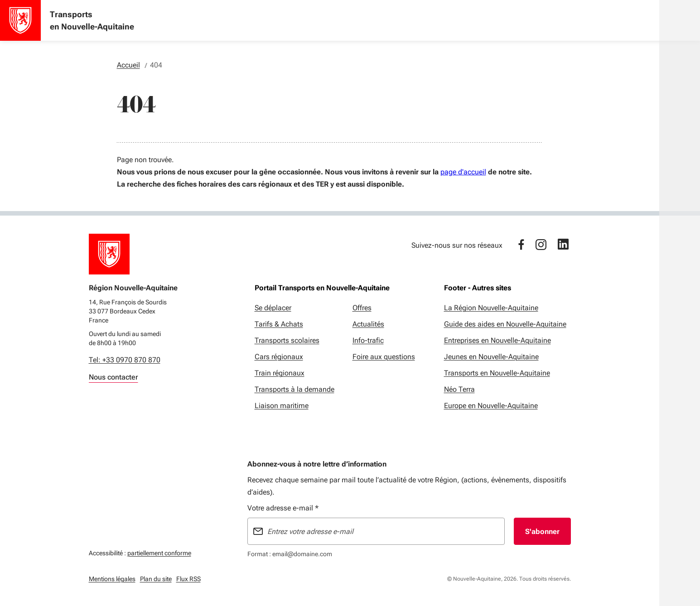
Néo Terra (459, 389)
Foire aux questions (384, 357)
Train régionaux (280, 373)
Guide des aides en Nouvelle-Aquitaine (505, 324)
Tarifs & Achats (279, 324)
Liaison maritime (282, 406)
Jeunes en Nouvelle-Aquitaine (491, 357)
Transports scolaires (287, 340)
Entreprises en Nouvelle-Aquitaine (497, 340)
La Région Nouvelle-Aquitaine (491, 308)
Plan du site (156, 579)
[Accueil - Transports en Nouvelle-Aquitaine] (20, 20)
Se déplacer (273, 308)
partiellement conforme (159, 552)
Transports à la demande (294, 389)
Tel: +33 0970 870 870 (125, 360)
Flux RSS (188, 579)
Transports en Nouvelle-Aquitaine (497, 373)
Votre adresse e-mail (283, 508)
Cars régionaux (279, 357)
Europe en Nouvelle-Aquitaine (491, 406)
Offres (362, 308)
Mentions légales (112, 579)
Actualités (368, 324)
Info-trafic (368, 340)
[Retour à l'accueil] (109, 254)
